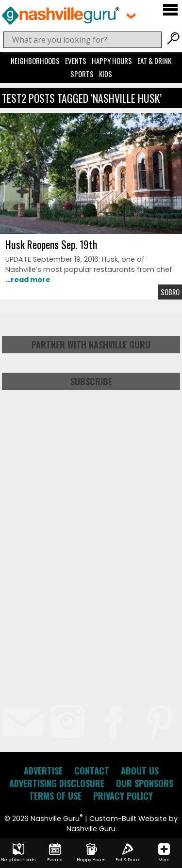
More (164, 853)
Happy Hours (112, 61)
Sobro (170, 292)
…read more (28, 280)
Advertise (43, 771)
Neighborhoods (35, 61)
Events (76, 61)
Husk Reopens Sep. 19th (51, 244)
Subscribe (91, 381)
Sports (82, 74)
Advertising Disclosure (57, 783)
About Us (140, 771)
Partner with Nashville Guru (91, 345)
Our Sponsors (145, 783)
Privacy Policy (123, 796)
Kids (106, 74)
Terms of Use (55, 796)
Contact (92, 771)
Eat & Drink (154, 61)
